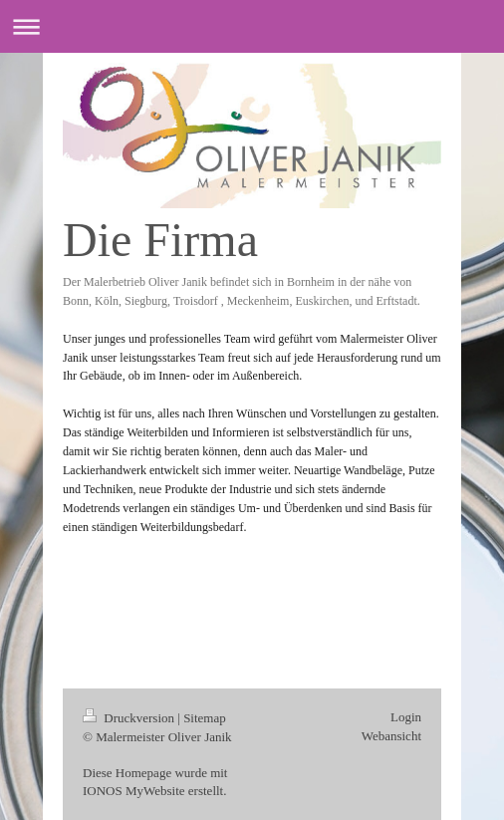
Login (406, 717)
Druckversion (130, 718)
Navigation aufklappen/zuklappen (252, 26)
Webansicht (391, 736)
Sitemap (205, 718)
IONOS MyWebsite (134, 791)
